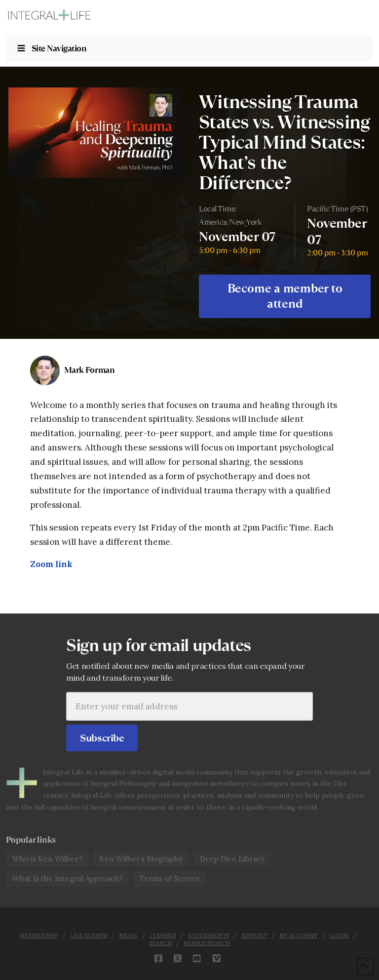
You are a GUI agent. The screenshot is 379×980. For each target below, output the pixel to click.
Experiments (208, 936)
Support (254, 936)
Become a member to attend (285, 296)
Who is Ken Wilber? (47, 859)
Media (128, 936)
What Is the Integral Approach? (68, 878)
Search (160, 943)
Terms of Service (170, 878)
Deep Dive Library (232, 859)
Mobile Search (207, 943)
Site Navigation (51, 48)
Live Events (89, 936)
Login (339, 936)
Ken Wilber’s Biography (141, 859)
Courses (163, 936)
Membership (39, 936)
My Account (298, 936)
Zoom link (51, 564)
